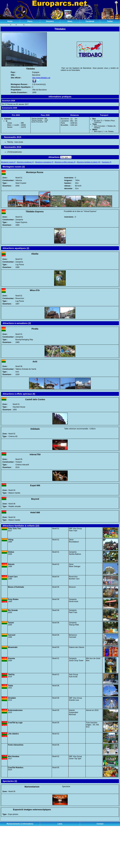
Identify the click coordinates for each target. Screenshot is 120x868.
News (70, 21)
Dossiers (50, 21)
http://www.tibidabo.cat (41, 78)
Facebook (90, 21)
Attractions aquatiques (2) (25, 162)
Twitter (110, 21)
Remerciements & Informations (20, 824)
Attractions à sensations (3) (44, 162)
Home (10, 21)
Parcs (30, 21)
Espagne (20, 25)
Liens (60, 824)
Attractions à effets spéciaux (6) (65, 162)
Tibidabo (27, 25)
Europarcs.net (5, 25)
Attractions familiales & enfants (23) (89, 162)
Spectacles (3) (106, 162)
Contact (100, 824)
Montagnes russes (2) (8, 162)
